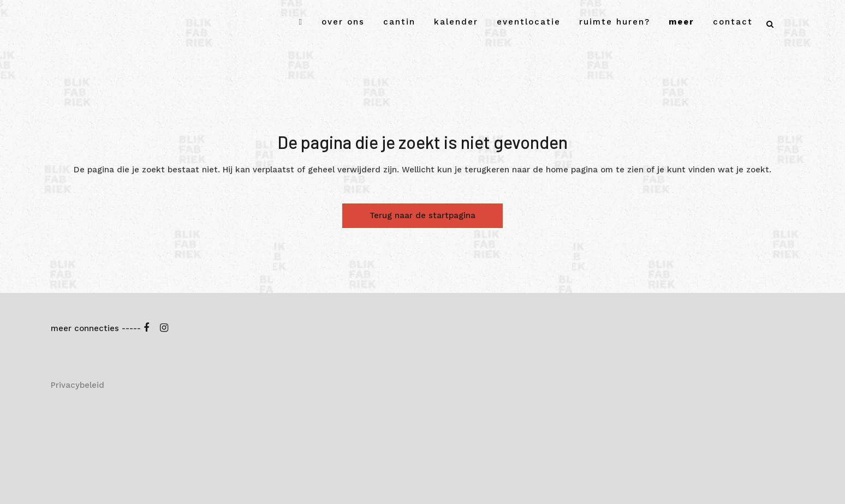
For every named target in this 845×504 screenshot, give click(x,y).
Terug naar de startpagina (422, 215)
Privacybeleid (78, 385)
